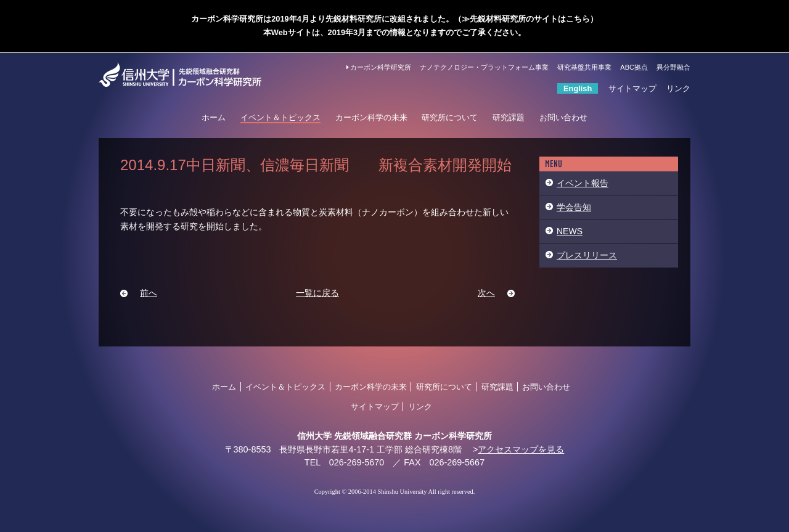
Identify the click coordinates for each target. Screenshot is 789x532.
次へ (486, 293)
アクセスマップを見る (521, 449)
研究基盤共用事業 (584, 67)
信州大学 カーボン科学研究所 (195, 75)
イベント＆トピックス (280, 117)
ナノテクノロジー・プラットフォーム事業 (484, 67)
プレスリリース (587, 255)
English (578, 88)
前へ (149, 293)
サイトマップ (632, 88)
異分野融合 (673, 67)
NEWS (570, 231)
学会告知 (574, 207)
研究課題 (509, 117)
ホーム (214, 117)
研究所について (450, 117)
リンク (678, 88)
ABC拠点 (634, 67)
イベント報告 (583, 183)
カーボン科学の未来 (371, 117)
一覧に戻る (317, 293)
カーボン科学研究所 (379, 67)
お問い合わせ (563, 117)
